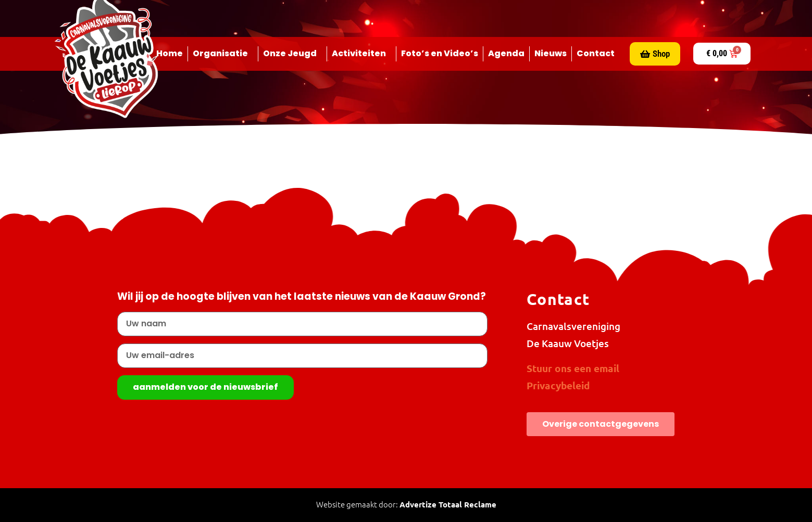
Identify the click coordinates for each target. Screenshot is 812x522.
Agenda (506, 53)
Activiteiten (361, 53)
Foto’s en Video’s (440, 53)
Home (170, 53)
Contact (596, 53)
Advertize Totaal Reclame (448, 504)
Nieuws (551, 53)
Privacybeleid (558, 385)
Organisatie (223, 53)
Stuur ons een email (573, 368)
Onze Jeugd (292, 53)
